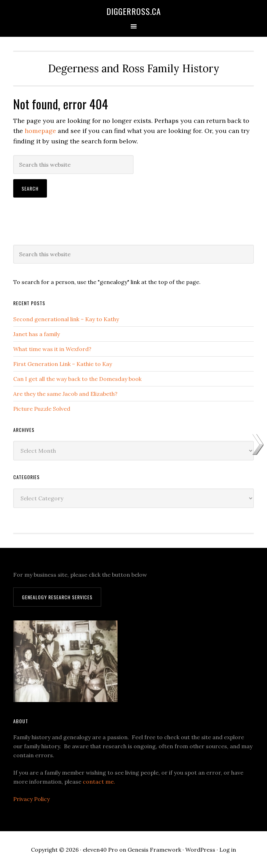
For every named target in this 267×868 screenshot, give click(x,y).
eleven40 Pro (100, 850)
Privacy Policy (31, 799)
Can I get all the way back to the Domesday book (77, 379)
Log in (228, 850)
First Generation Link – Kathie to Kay (63, 364)
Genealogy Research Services (57, 597)
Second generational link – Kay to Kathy (66, 319)
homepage (40, 131)
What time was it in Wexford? (52, 349)
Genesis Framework (154, 850)
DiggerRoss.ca (134, 11)
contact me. (99, 782)
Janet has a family (37, 334)
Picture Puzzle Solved (42, 409)
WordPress (200, 850)
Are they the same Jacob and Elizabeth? (65, 394)
